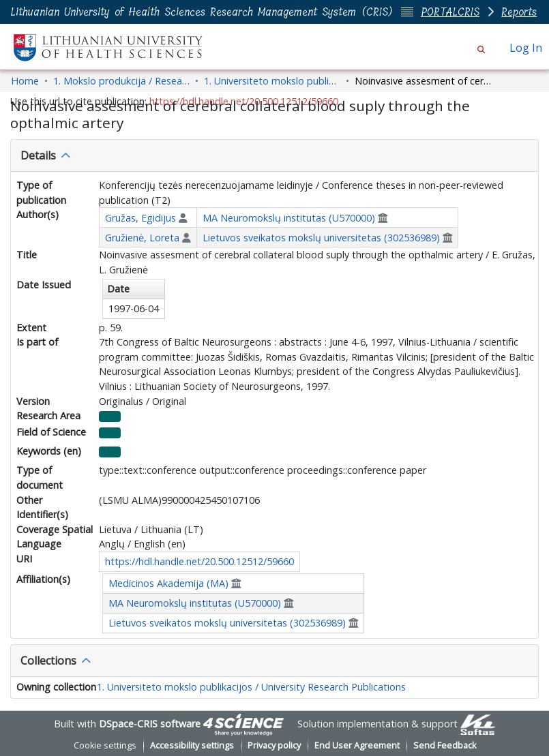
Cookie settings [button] (105, 745)
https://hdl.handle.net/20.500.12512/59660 (199, 561)
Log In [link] (526, 48)
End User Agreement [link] (357, 745)
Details (38, 155)
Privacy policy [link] (274, 745)
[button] (481, 48)
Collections (48, 661)
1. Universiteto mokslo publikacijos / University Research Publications (251, 687)
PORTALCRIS (450, 12)
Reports (519, 12)
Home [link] (25, 81)
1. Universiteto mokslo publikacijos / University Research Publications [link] (272, 81)
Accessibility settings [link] (192, 745)
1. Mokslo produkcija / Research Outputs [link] (121, 81)
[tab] (274, 155)
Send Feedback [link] (445, 745)
